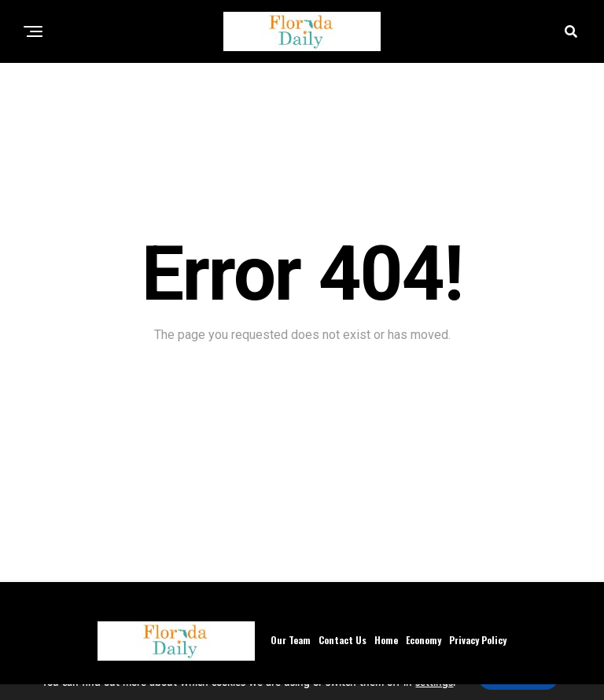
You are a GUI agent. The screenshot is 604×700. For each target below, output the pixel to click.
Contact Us (343, 640)
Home (386, 640)
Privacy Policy (478, 640)
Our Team (291, 640)
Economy (424, 640)
